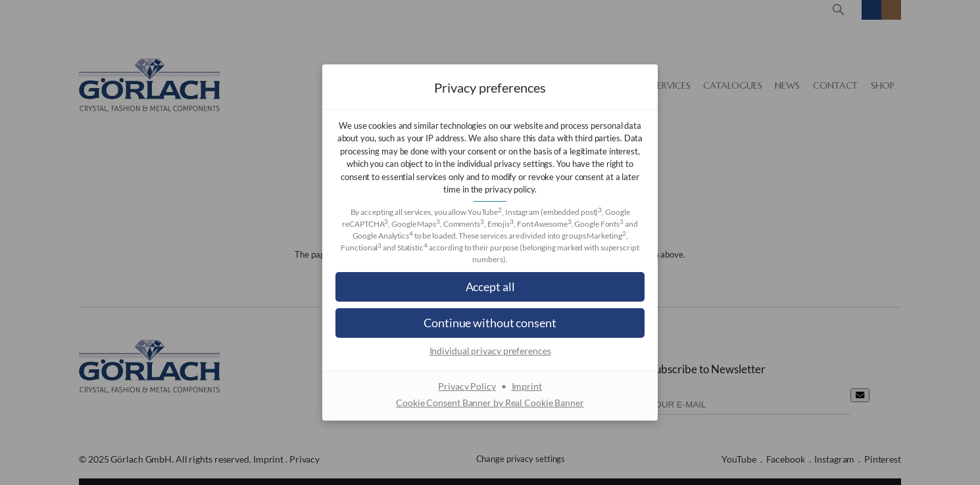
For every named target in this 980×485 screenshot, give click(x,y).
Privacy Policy (467, 386)
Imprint (527, 386)
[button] (490, 287)
